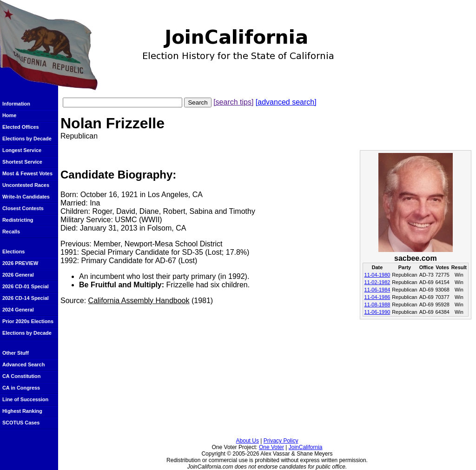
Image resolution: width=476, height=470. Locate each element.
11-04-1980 (377, 275)
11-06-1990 (377, 312)
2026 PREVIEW (20, 263)
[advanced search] (286, 102)
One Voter (271, 447)
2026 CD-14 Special (26, 298)
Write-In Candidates (26, 197)
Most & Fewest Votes (27, 173)
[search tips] (233, 102)
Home (9, 115)
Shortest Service (22, 162)
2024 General (18, 310)
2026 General (18, 275)
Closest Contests (23, 208)
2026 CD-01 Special (26, 286)
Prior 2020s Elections (28, 321)
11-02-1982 (377, 282)
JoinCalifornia (306, 447)
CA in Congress (21, 388)
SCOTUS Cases (21, 423)
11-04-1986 (377, 297)
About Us (248, 441)
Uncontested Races (26, 185)
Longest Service (22, 150)
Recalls (11, 232)
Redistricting (18, 220)
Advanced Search (23, 364)
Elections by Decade (27, 139)
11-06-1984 (377, 290)
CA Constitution (21, 376)
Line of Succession (25, 399)
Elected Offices (21, 127)
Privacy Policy (281, 441)
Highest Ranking (22, 411)
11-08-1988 (377, 305)
